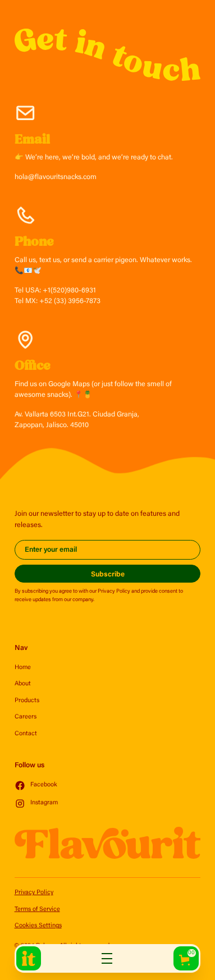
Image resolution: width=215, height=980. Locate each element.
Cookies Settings (38, 926)
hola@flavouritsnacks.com (56, 177)
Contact (26, 734)
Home (23, 668)
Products (27, 701)
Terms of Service (37, 910)
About (23, 684)
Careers (26, 717)
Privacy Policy (34, 893)
